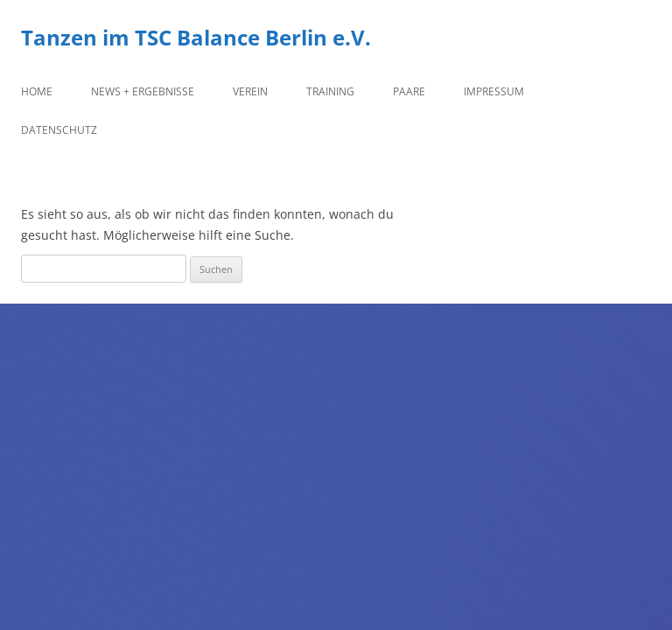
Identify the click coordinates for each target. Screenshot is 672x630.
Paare (409, 91)
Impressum (494, 91)
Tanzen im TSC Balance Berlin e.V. (196, 38)
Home (37, 91)
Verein (250, 91)
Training (330, 91)
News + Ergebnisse (143, 91)
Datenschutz (59, 130)
